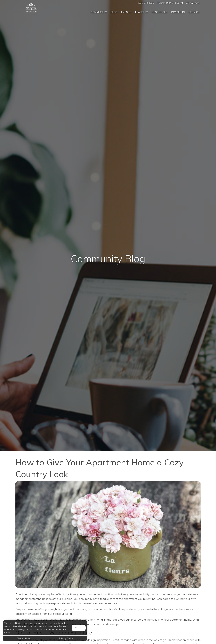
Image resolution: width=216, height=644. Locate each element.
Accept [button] (79, 628)
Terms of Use (24, 638)
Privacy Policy (66, 638)
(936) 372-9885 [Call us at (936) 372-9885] (146, 3)
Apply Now (193, 3)
